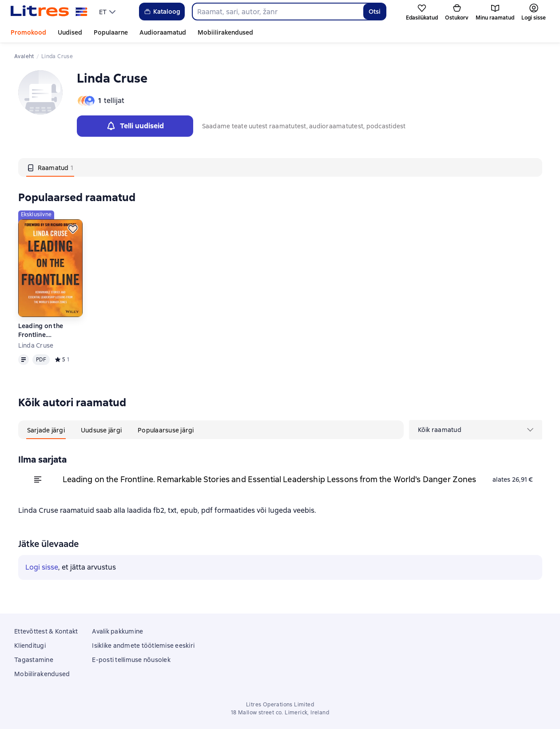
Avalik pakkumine (117, 631)
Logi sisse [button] (42, 567)
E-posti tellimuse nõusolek (131, 660)
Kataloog (162, 12)
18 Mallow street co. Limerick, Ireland (280, 713)
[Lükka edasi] (73, 229)
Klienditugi (30, 646)
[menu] (108, 12)
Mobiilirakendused (225, 32)
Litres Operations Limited (280, 705)
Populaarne (111, 32)
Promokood (28, 32)
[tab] (50, 167)
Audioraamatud (163, 32)
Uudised (70, 32)
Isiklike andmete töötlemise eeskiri (143, 646)
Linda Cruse (36, 345)
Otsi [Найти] (375, 12)
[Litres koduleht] (49, 12)
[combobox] (278, 12)
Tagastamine (34, 660)
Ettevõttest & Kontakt (46, 631)
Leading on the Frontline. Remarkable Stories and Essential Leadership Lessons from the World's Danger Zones (49, 331)
